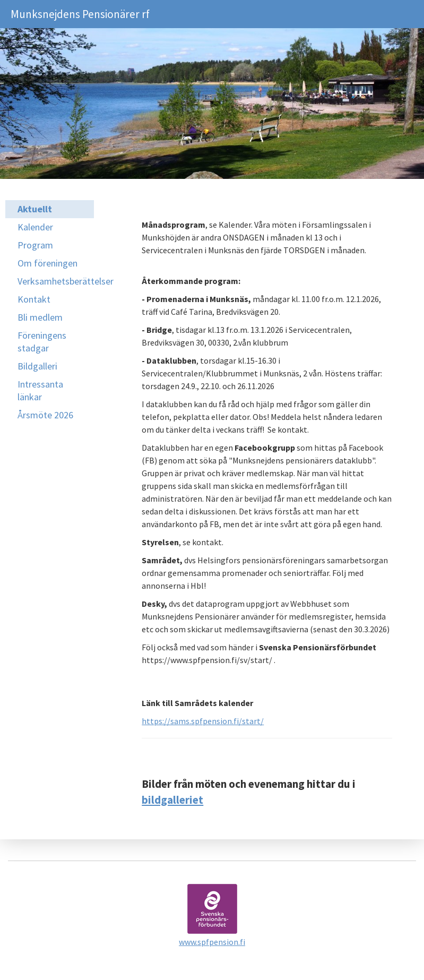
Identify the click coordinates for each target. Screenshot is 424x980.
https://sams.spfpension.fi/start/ (203, 721)
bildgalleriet (172, 800)
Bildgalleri (37, 366)
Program (35, 245)
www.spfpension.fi (212, 942)
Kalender (35, 227)
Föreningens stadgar (42, 342)
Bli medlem (40, 317)
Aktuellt (35, 209)
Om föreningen (47, 263)
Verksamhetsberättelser (56, 281)
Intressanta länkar (40, 390)
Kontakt (34, 299)
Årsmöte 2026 (45, 415)
